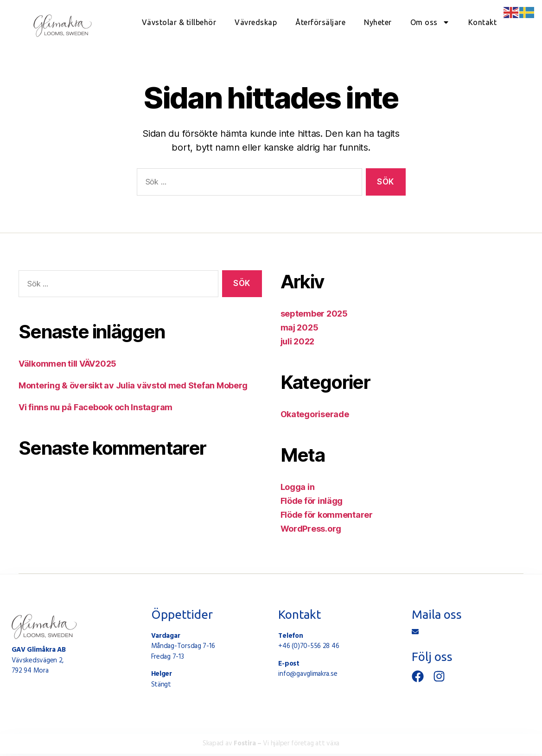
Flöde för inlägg (312, 501)
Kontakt (483, 22)
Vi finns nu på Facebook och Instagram (96, 407)
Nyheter (378, 22)
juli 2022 (298, 341)
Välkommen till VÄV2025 (67, 364)
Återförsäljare (320, 22)
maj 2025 (300, 327)
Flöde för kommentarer (327, 515)
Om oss (430, 22)
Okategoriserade (315, 414)
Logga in (298, 487)
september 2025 (314, 314)
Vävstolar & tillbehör (179, 22)
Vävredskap (256, 22)
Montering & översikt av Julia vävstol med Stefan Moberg (133, 385)
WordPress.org (311, 529)
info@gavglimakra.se (308, 674)
